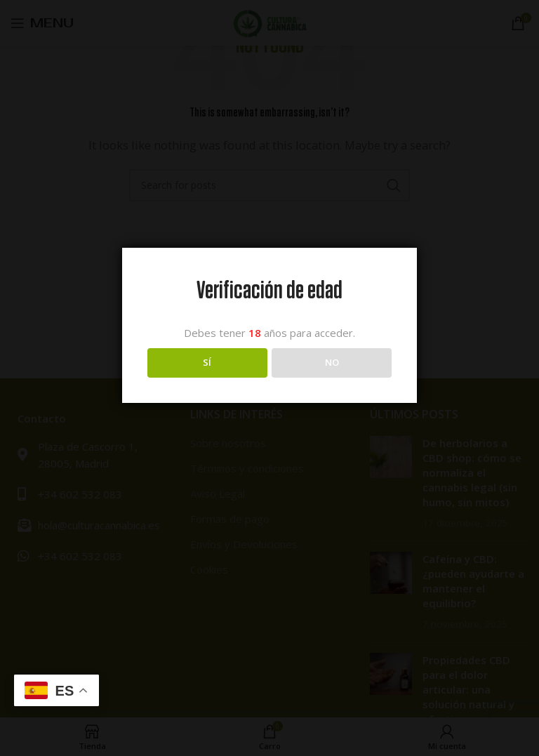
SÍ (207, 362)
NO (332, 362)
